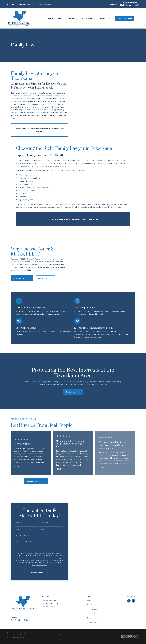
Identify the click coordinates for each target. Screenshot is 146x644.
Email (40, 507)
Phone (16, 507)
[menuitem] (10, 618)
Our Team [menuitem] (72, 18)
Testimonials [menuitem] (104, 18)
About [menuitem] (61, 18)
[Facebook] (133, 578)
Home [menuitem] (50, 18)
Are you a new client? (21, 513)
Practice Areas (93, 587)
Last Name (42, 500)
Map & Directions (49, 584)
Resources (113, 4)
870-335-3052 (129, 5)
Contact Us (91, 600)
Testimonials (92, 595)
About (89, 582)
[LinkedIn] (129, 578)
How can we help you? (21, 520)
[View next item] (20, 459)
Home (89, 578)
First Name (17, 500)
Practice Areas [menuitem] (88, 18)
